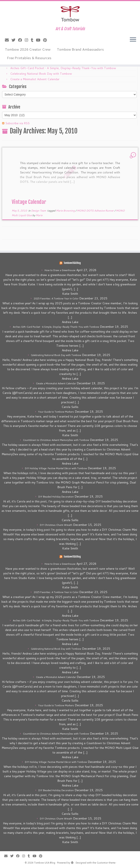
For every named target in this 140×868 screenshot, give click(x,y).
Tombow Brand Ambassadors (80, 49)
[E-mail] (8, 40)
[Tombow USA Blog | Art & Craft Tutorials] (70, 14)
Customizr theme (106, 863)
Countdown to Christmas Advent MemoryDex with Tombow (56, 440)
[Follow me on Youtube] (40, 40)
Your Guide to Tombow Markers (56, 412)
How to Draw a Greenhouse (60, 270)
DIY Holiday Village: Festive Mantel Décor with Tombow (56, 468)
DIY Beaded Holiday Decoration (56, 497)
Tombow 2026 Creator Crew (28, 49)
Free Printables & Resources (29, 58)
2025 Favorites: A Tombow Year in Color (56, 299)
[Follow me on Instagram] (28, 40)
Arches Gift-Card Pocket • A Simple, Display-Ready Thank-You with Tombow (63, 68)
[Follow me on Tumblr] (33, 40)
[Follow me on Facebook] (21, 40)
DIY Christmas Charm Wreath (56, 525)
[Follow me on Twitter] (15, 40)
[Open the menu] (133, 40)
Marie (39, 215)
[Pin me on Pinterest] (46, 40)
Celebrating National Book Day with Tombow (41, 74)
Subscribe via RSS (17, 123)
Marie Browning (66, 211)
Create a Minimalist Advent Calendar (35, 79)
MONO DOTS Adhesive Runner (96, 211)
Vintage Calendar (29, 202)
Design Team (39, 211)
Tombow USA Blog (72, 263)
